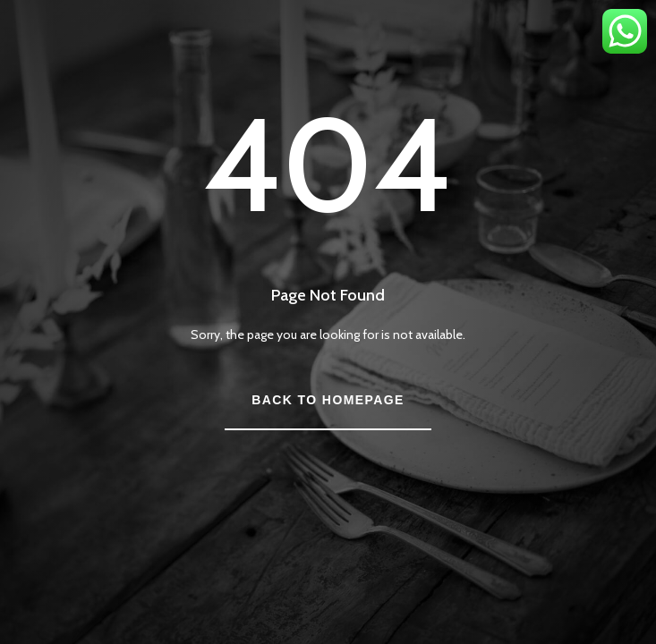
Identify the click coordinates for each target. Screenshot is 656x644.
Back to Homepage (328, 400)
